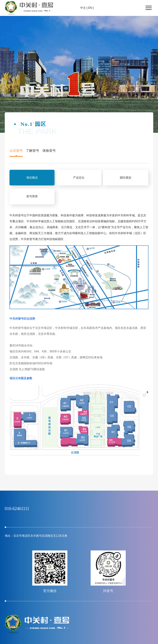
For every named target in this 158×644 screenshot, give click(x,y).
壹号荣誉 (32, 196)
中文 (83, 8)
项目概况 (32, 178)
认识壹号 (16, 151)
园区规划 (125, 178)
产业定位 (79, 178)
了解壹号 (33, 151)
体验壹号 (49, 151)
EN (90, 8)
